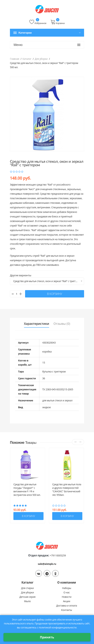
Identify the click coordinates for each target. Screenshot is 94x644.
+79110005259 (58, 555)
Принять (47, 637)
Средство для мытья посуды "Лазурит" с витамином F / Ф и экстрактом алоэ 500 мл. (27, 490)
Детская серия (27, 597)
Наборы (66, 588)
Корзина (58, 22)
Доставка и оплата (67, 606)
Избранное (38, 22)
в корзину (54, 294)
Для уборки (41, 59)
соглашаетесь (29, 627)
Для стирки (27, 588)
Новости (67, 597)
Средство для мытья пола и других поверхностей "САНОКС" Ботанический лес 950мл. (67, 490)
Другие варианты (21, 275)
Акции (67, 601)
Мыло (27, 601)
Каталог (27, 59)
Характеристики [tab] (37, 324)
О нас (66, 592)
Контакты (67, 610)
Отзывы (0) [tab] (62, 324)
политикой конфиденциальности (58, 627)
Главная (15, 59)
